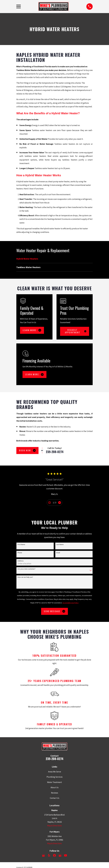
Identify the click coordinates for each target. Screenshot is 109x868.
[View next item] (60, 503)
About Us (55, 787)
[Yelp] (49, 855)
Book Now (27, 450)
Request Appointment (76, 331)
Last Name (60, 544)
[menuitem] (54, 259)
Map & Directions (54, 826)
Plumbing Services (55, 777)
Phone (20, 553)
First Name (21, 544)
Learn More (32, 330)
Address (21, 561)
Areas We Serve (55, 772)
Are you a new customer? (26, 569)
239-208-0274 (55, 452)
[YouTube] (66, 855)
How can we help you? (25, 577)
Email (58, 553)
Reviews (55, 793)
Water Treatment (54, 782)
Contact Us (55, 798)
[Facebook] (54, 855)
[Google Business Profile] (43, 855)
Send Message (54, 611)
